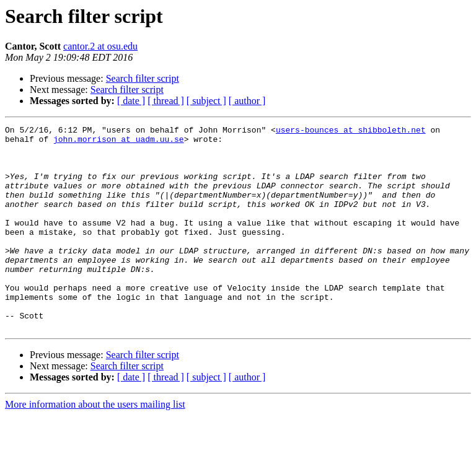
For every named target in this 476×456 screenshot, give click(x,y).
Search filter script (143, 78)
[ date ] (131, 101)
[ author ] (247, 101)
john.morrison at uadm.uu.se (119, 142)
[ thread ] (166, 101)
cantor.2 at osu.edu (100, 46)
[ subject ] (206, 101)
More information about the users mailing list (95, 445)
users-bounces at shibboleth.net (351, 131)
